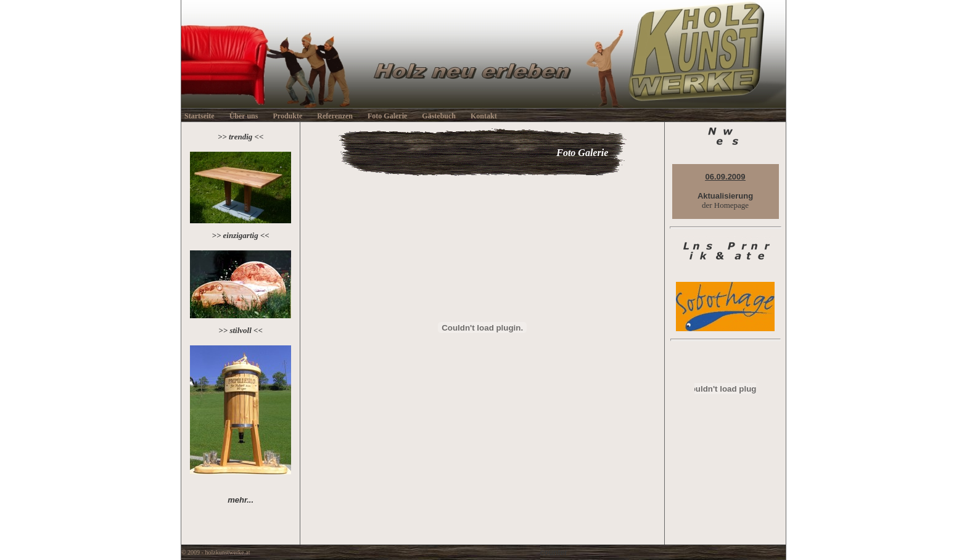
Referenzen (335, 116)
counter (554, 553)
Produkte (287, 116)
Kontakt (484, 116)
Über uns (244, 116)
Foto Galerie (387, 116)
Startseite (200, 116)
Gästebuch (439, 116)
